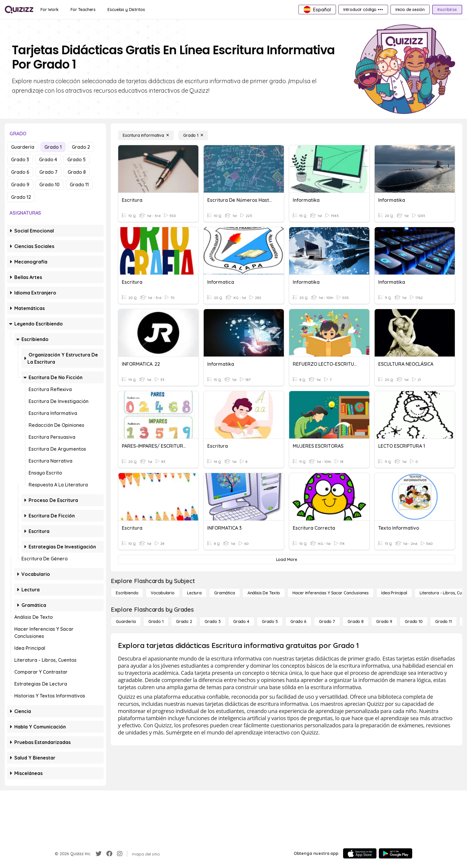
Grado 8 (77, 172)
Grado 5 (77, 159)
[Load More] (287, 559)
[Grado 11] (443, 621)
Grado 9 (20, 185)
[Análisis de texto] (264, 593)
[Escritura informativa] (146, 135)
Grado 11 (79, 185)
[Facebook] (109, 854)
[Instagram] (120, 854)
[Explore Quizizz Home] (19, 10)
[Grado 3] (213, 621)
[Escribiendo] (127, 593)
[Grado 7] (327, 621)
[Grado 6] (298, 621)
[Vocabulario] (162, 593)
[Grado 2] (184, 621)
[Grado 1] (193, 135)
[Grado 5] (270, 621)
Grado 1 (53, 147)
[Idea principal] (394, 593)
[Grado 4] (241, 621)
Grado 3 (20, 159)
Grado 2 (81, 147)
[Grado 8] (356, 621)
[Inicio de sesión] (410, 10)
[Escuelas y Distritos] (126, 10)
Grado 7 (48, 172)
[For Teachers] (83, 10)
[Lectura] (194, 593)
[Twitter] (99, 854)
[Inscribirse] (447, 10)
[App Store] (360, 853)
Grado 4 (48, 159)
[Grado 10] (414, 621)
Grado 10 (49, 185)
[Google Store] (396, 853)
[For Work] (50, 10)
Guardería (23, 147)
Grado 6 (20, 172)
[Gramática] (225, 593)
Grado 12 (21, 197)
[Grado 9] (384, 621)
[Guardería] (126, 621)
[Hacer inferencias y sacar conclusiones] (331, 593)
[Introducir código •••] (363, 10)
